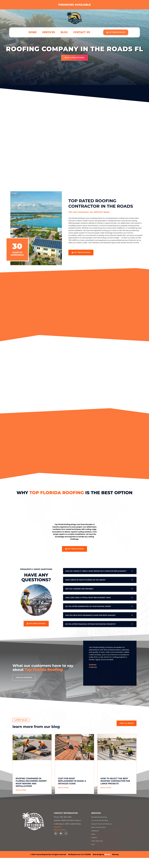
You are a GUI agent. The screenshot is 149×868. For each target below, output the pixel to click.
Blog (64, 32)
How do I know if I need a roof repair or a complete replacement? (96, 571)
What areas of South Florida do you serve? (85, 580)
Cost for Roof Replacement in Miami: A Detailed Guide (72, 781)
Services (49, 32)
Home (33, 32)
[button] (100, 571)
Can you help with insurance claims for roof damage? (90, 615)
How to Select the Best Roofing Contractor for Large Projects (115, 781)
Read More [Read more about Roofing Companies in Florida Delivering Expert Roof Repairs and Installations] (21, 790)
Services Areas (60, 830)
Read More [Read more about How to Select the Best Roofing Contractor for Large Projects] (106, 788)
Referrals (57, 827)
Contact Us (82, 32)
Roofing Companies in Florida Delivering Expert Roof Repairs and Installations (31, 783)
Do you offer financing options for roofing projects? (90, 624)
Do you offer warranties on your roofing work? (88, 607)
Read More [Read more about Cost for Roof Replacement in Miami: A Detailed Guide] (63, 788)
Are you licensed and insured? (79, 589)
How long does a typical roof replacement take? (88, 598)
